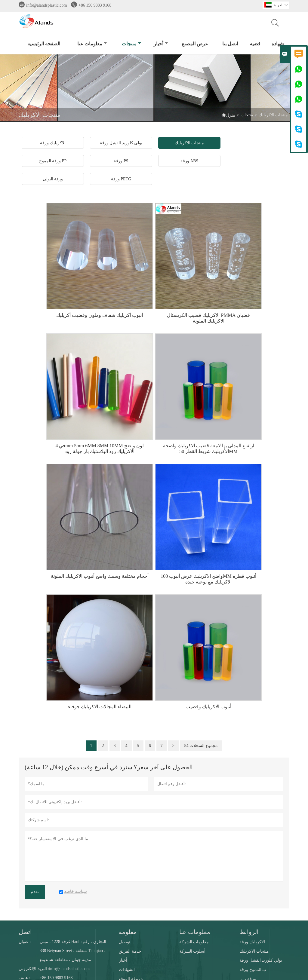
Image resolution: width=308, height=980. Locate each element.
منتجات (131, 44)
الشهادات (127, 970)
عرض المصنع (195, 44)
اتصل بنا (230, 44)
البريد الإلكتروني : (34, 969)
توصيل (125, 942)
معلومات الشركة (194, 942)
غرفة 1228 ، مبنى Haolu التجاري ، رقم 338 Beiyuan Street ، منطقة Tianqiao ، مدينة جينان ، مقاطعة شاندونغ (73, 951)
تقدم (35, 892)
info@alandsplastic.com (46, 5)
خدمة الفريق (130, 951)
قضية (255, 44)
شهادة (278, 44)
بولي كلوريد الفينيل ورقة (261, 960)
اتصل (25, 932)
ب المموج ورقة (253, 970)
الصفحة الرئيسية (44, 44)
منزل (228, 115)
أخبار (161, 44)
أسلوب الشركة (192, 951)
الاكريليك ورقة (252, 942)
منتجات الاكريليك (254, 951)
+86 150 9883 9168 (95, 5)
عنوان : (25, 942)
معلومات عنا (92, 44)
